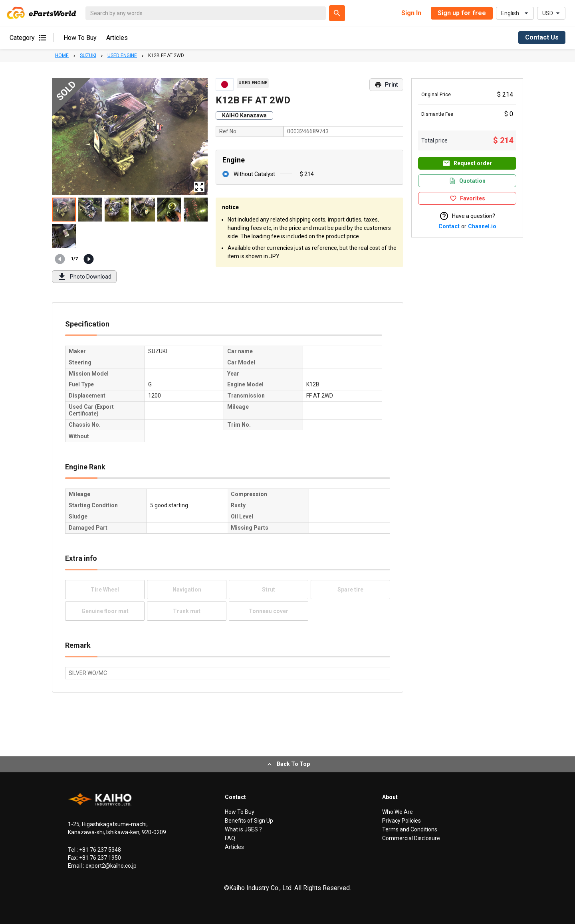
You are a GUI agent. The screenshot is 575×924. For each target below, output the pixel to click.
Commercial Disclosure (411, 838)
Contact (449, 226)
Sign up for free (462, 13)
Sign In (411, 13)
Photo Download (84, 277)
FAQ (230, 838)
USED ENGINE (122, 55)
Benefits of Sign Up (249, 821)
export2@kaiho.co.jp (110, 866)
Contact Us (542, 37)
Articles (117, 38)
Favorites (467, 198)
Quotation (467, 181)
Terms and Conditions (410, 829)
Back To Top (288, 764)
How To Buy (80, 38)
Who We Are (398, 812)
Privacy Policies (402, 821)
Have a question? (467, 216)
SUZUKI (88, 55)
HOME (62, 55)
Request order (467, 163)
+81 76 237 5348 (99, 850)
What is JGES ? (243, 829)
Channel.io (482, 226)
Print (386, 85)
